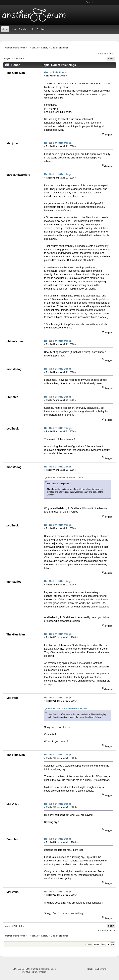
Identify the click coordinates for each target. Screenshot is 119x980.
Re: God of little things (58, 143)
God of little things (56, 72)
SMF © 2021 (32, 969)
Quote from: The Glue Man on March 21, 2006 (66, 709)
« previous (103, 54)
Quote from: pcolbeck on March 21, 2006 (64, 478)
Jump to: (89, 944)
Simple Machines (47, 969)
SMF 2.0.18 (18, 969)
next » (112, 54)
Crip (104, 969)
